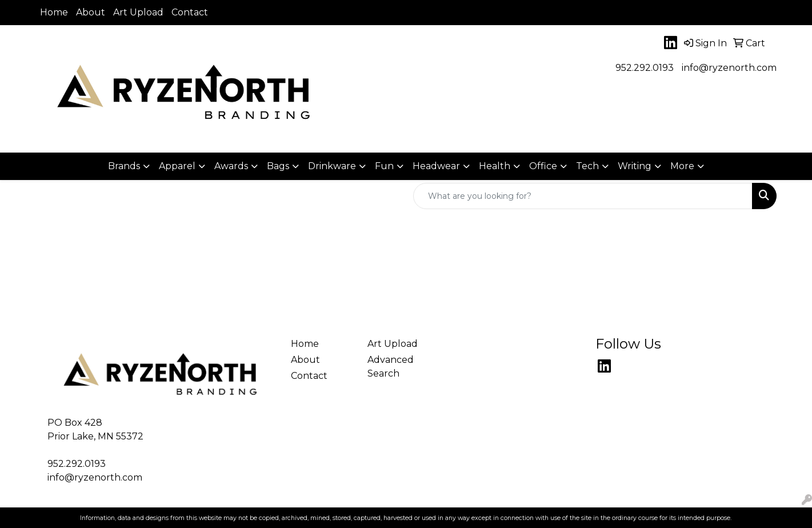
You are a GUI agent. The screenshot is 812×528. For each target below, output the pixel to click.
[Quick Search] (583, 196)
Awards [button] (231, 166)
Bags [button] (278, 166)
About (91, 12)
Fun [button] (384, 166)
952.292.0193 (645, 68)
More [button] (682, 166)
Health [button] (495, 166)
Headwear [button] (436, 166)
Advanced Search (391, 367)
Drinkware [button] (332, 166)
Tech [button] (587, 166)
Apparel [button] (177, 166)
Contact (190, 12)
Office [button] (543, 166)
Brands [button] (124, 166)
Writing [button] (635, 166)
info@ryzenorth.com (729, 68)
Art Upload (138, 12)
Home (54, 12)
